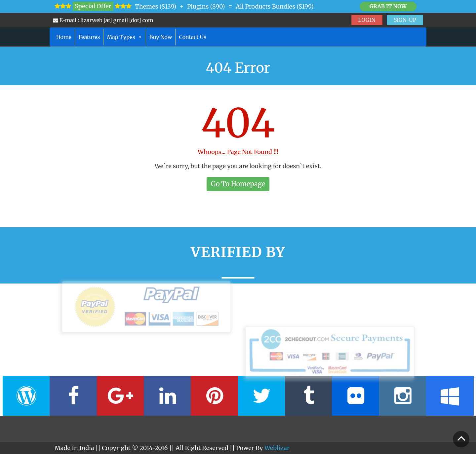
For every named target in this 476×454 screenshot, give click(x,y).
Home (64, 37)
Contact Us (192, 37)
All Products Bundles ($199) (275, 6)
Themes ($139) (156, 6)
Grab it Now (388, 6)
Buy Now (161, 37)
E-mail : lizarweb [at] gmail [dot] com (103, 20)
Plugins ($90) (206, 6)
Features (89, 37)
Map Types (124, 37)
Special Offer (93, 6)
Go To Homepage (238, 184)
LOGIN (367, 20)
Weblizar (277, 448)
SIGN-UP (405, 20)
